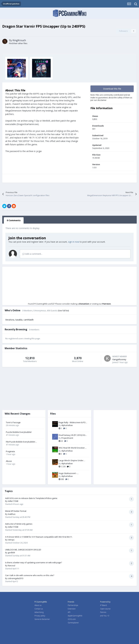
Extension (72, 609)
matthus (12, 514)
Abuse (9, 461)
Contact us (39, 609)
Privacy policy (40, 616)
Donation (84, 304)
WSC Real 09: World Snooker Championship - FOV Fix (72, 448)
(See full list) (63, 311)
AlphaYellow (67, 425)
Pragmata (10, 451)
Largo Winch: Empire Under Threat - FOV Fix (71, 461)
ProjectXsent (67, 438)
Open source (105, 609)
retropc (11, 540)
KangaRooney (119, 359)
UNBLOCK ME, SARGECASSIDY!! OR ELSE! (23, 550)
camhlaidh (29, 320)
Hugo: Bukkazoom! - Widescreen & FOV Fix (69, 473)
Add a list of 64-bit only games (19, 524)
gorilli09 (11, 553)
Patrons (103, 612)
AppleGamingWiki (75, 616)
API (69, 612)
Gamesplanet (73, 623)
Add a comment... (32, 254)
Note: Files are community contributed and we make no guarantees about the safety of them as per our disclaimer (111, 97)
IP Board (103, 605)
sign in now (74, 242)
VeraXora (10, 320)
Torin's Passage (13, 422)
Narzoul (11, 566)
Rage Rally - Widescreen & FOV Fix (73, 423)
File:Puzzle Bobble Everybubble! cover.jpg (20, 442)
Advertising (39, 612)
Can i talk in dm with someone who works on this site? (30, 575)
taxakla (19, 320)
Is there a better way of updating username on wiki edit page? (34, 562)
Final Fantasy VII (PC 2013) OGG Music (73, 435)
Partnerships (73, 605)
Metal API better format (16, 511)
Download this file (112, 89)
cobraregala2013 (16, 578)
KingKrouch (19, 40)
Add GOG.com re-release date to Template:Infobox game (31, 498)
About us (38, 605)
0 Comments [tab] (14, 220)
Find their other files (18, 43)
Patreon (107, 304)
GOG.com (72, 619)
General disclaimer (42, 619)
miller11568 (13, 501)
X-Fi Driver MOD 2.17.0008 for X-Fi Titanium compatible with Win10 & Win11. (39, 537)
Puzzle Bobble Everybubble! (19, 432)
